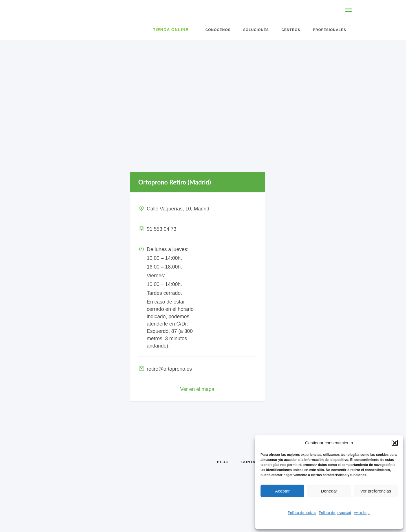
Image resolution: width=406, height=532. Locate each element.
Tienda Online (171, 30)
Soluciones (256, 30)
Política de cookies (302, 513)
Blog (223, 462)
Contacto (253, 462)
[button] (395, 443)
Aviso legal (362, 513)
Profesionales (330, 30)
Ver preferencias (376, 491)
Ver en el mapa (197, 389)
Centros (291, 30)
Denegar (329, 491)
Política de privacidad (335, 513)
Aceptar (283, 491)
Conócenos (218, 30)
